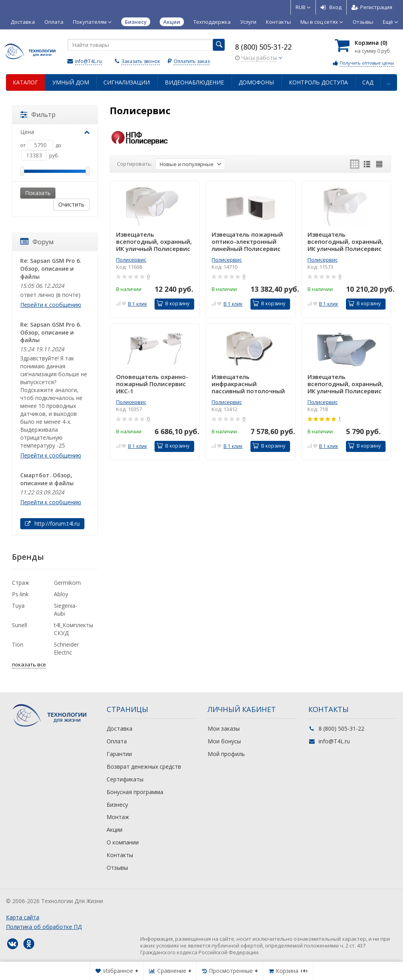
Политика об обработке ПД (44, 927)
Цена (55, 132)
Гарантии (119, 754)
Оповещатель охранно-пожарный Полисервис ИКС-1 (152, 384)
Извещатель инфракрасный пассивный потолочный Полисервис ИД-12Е (248, 384)
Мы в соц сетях (322, 22)
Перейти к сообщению (51, 305)
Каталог (25, 82)
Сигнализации (127, 82)
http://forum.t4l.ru (52, 523)
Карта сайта (23, 917)
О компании (123, 842)
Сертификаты (125, 779)
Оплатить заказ (192, 61)
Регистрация (372, 7)
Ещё (391, 22)
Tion (18, 644)
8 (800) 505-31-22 (263, 47)
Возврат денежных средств (144, 767)
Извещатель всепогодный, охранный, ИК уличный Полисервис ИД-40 (345, 384)
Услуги (248, 22)
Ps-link (20, 594)
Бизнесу (117, 805)
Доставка (23, 22)
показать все (29, 664)
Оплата (54, 22)
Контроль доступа (318, 82)
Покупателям (92, 22)
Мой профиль (226, 754)
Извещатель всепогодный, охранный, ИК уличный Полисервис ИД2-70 (154, 241)
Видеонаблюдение (194, 82)
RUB (303, 7)
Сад (368, 82)
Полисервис (131, 260)
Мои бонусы (224, 741)
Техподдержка (212, 22)
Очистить (71, 204)
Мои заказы (224, 728)
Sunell (19, 625)
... (389, 82)
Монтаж (118, 817)
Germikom (67, 583)
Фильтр (38, 115)
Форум (37, 242)
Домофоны (256, 82)
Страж (21, 583)
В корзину (173, 303)
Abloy (61, 594)
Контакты (278, 22)
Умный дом (71, 82)
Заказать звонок (141, 61)
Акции (115, 830)
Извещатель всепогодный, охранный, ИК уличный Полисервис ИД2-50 (345, 241)
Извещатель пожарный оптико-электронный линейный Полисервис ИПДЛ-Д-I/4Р (247, 241)
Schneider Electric (66, 648)
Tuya (18, 606)
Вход (331, 7)
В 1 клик (138, 304)
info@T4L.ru (88, 61)
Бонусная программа (135, 792)
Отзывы (363, 22)
